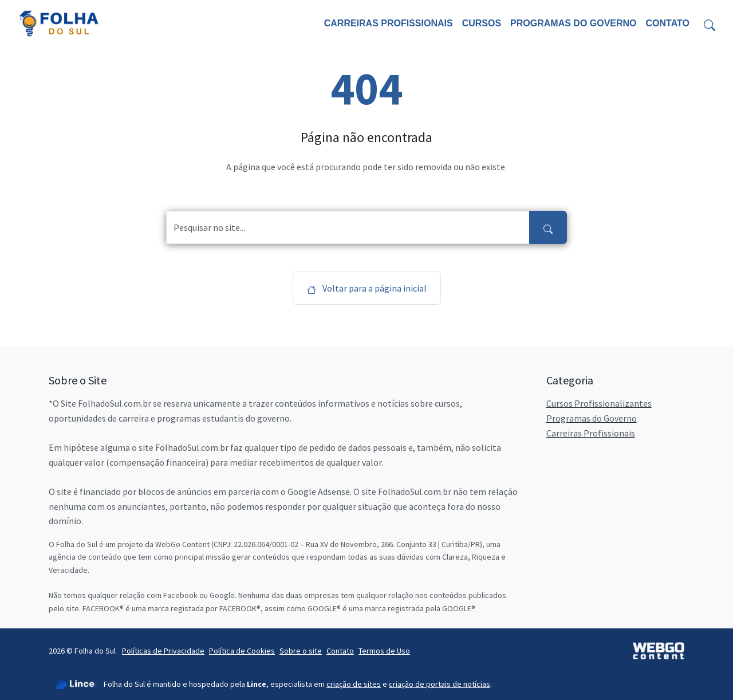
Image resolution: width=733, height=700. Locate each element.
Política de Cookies (242, 651)
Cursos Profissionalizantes (599, 403)
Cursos (482, 23)
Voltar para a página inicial (367, 288)
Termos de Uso (384, 651)
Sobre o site (301, 651)
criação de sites (354, 684)
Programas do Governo (573, 23)
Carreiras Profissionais (389, 23)
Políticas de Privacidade (163, 651)
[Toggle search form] (710, 23)
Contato (668, 23)
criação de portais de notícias (440, 684)
